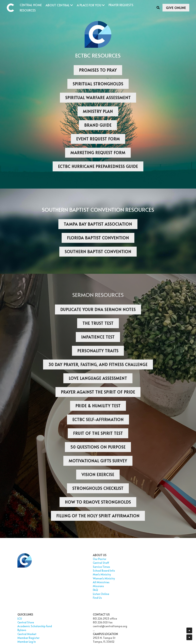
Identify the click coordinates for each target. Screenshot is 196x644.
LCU (81, 559)
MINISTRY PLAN (98, 111)
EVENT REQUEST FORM (98, 139)
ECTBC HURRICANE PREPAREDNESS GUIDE (98, 166)
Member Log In (88, 586)
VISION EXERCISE (98, 475)
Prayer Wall (86, 594)
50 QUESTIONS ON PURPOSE (98, 447)
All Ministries (56, 582)
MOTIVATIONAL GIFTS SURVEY (98, 461)
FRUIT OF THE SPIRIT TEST (98, 433)
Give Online (86, 598)
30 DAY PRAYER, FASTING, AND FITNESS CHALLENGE (98, 365)
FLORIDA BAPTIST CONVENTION (98, 238)
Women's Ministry (59, 578)
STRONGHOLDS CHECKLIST (98, 488)
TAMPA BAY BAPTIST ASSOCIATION (98, 224)
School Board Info (59, 571)
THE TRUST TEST (98, 323)
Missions (54, 586)
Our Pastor (55, 559)
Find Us (53, 598)
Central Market (88, 578)
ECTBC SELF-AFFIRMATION (98, 420)
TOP (112, 598)
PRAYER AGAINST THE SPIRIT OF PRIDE (98, 392)
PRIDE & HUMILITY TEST (98, 406)
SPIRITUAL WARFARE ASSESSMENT (98, 98)
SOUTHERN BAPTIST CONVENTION (98, 252)
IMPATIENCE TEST (98, 337)
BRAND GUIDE (98, 125)
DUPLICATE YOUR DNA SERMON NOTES (98, 309)
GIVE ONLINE (176, 8)
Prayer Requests (89, 590)
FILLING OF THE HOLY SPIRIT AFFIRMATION (98, 516)
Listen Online (56, 594)
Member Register (90, 582)
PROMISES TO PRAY (98, 70)
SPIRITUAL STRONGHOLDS (98, 84)
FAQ (51, 590)
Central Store (87, 563)
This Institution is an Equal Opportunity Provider (133, 625)
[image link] (12, 7)
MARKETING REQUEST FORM (98, 153)
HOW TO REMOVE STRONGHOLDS (98, 502)
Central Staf (56, 563)
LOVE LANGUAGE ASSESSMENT (98, 378)
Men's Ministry (57, 574)
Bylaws (83, 574)
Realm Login (87, 601)
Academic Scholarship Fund (89, 569)
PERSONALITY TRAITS (98, 351)
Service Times (57, 567)
